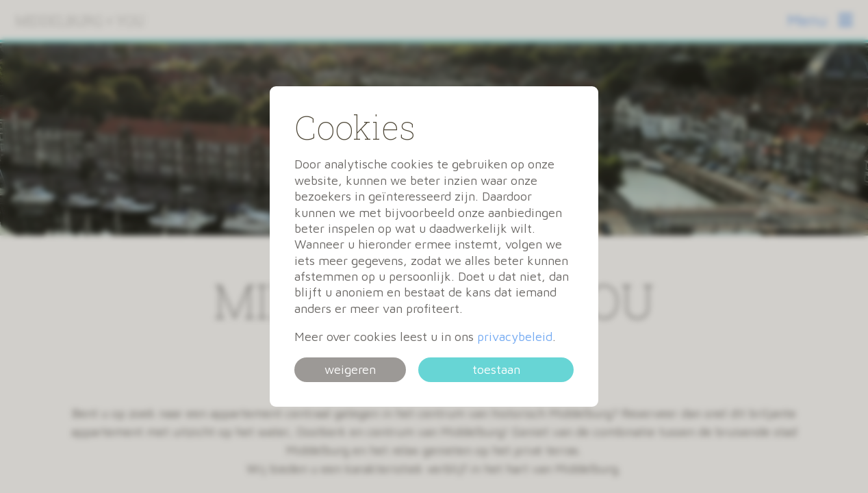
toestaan (496, 369)
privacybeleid (515, 337)
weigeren (350, 369)
